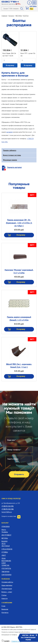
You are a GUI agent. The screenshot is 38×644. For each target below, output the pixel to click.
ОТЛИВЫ (5, 552)
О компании (7, 603)
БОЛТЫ (26, 16)
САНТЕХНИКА (6, 575)
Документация (7, 589)
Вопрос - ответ (7, 592)
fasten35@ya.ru (7, 512)
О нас (3, 606)
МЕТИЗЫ (19, 16)
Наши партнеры (7, 585)
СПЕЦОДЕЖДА (6, 549)
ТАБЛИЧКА (5, 572)
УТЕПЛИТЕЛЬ (6, 568)
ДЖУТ (4, 555)
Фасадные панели (10, 160)
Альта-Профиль (5, 531)
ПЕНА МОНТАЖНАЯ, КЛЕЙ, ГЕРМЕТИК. (6, 562)
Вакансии (5, 609)
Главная (4, 16)
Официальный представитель (11, 4)
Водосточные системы (12, 155)
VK (19, 517)
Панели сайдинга (10, 150)
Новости (5, 599)
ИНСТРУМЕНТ (6, 535)
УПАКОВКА (6, 527)
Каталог (11, 16)
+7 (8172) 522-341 (8, 509)
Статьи (4, 595)
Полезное (6, 579)
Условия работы (7, 582)
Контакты (5, 613)
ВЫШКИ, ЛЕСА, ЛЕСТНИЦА (6, 544)
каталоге (10, 132)
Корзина (33, 6)
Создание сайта (16, 641)
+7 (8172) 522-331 (8, 506)
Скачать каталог (14, 167)
